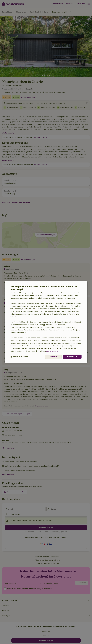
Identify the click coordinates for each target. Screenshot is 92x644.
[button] (19, 357)
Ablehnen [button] (52, 357)
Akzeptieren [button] (72, 357)
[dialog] (46, 322)
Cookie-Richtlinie (53, 351)
